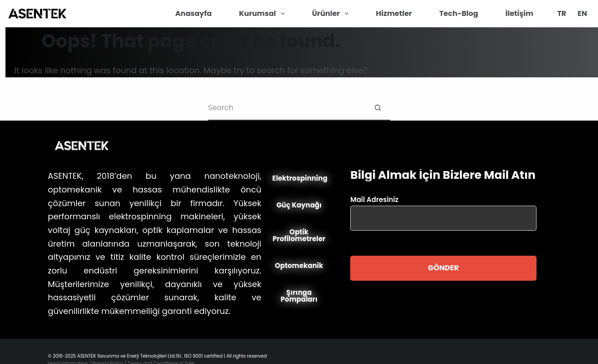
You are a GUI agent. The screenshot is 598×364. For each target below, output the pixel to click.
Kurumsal (264, 14)
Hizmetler (394, 13)
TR (562, 13)
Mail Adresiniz (443, 209)
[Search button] (378, 108)
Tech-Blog (458, 13)
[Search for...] (287, 108)
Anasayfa (194, 13)
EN (582, 13)
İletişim (519, 13)
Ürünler (332, 14)
